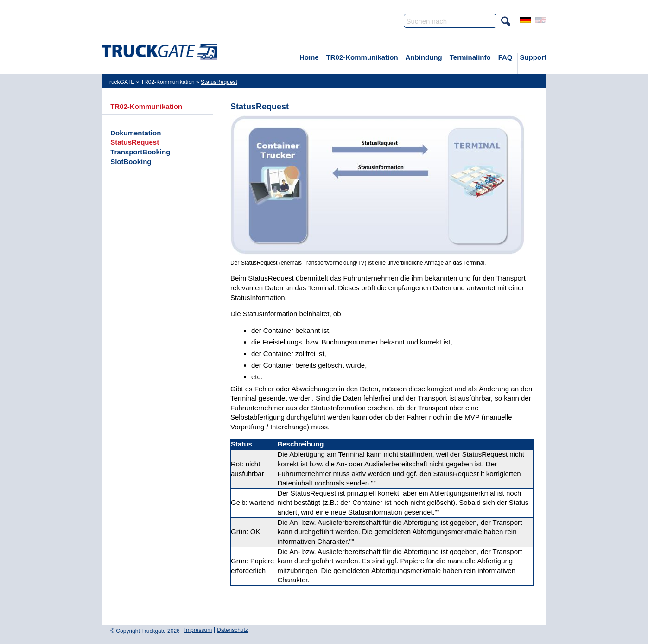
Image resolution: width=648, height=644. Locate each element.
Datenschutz (232, 630)
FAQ (505, 57)
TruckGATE (120, 82)
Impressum (198, 630)
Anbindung (424, 57)
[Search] (450, 21)
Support (534, 57)
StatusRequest (135, 142)
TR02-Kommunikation (362, 57)
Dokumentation (136, 133)
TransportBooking (140, 152)
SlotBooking (131, 162)
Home (309, 57)
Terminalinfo (470, 57)
